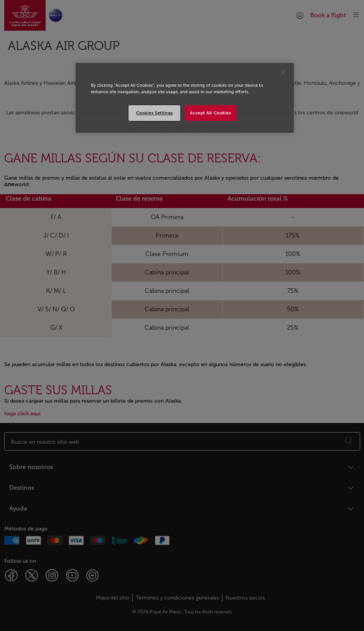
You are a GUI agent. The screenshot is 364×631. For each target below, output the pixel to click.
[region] (185, 98)
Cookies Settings (155, 113)
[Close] (283, 72)
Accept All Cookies (210, 113)
